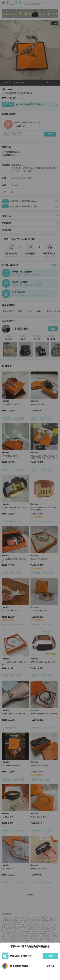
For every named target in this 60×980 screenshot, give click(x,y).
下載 (50, 956)
